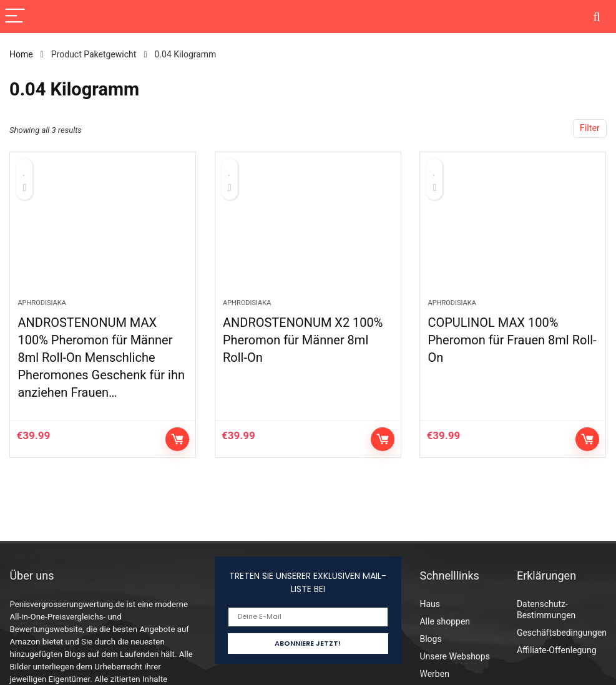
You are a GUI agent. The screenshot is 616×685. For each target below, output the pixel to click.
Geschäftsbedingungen (562, 633)
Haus (430, 604)
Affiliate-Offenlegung (557, 650)
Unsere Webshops (454, 656)
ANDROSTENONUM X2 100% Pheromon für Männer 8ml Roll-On (303, 340)
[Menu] (15, 17)
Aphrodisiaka (42, 303)
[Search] (597, 17)
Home (21, 54)
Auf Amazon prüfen (177, 439)
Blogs (430, 639)
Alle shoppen (445, 621)
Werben (434, 674)
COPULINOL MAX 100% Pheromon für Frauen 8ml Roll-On (512, 340)
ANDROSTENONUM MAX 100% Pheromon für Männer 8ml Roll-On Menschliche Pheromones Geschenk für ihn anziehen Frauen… (101, 357)
